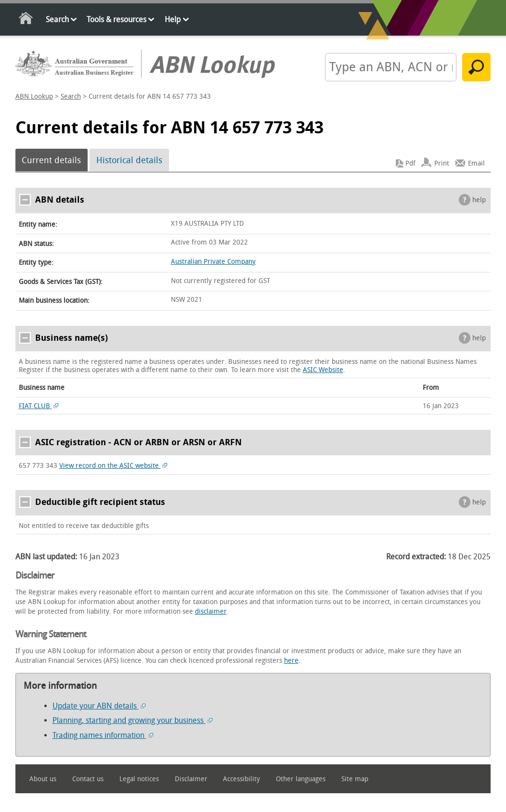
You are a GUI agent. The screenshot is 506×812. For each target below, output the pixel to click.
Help (173, 19)
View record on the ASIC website (113, 466)
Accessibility (241, 779)
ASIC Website (323, 370)
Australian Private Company (213, 262)
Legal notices (139, 779)
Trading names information (103, 735)
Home (26, 20)
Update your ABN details (99, 706)
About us (43, 779)
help (479, 200)
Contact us (88, 779)
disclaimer (211, 612)
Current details (51, 160)
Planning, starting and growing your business (132, 720)
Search (57, 19)
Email (476, 163)
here (291, 661)
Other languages (301, 779)
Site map (355, 779)
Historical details (129, 160)
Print (442, 163)
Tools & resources (117, 19)
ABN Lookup (34, 97)
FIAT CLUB (39, 406)
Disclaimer (191, 779)
